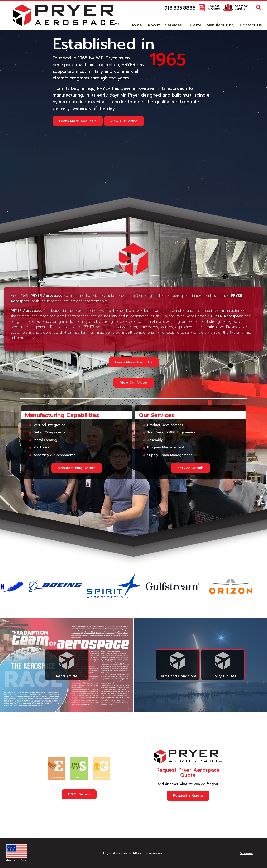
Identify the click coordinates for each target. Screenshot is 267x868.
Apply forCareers (241, 7)
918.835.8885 (180, 8)
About (154, 25)
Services (174, 25)
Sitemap (247, 853)
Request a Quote (188, 796)
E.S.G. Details (79, 794)
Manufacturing (220, 25)
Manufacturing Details (77, 468)
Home (136, 25)
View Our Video (124, 121)
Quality (194, 25)
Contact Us (251, 25)
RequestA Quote (214, 7)
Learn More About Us (78, 121)
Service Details (190, 468)
